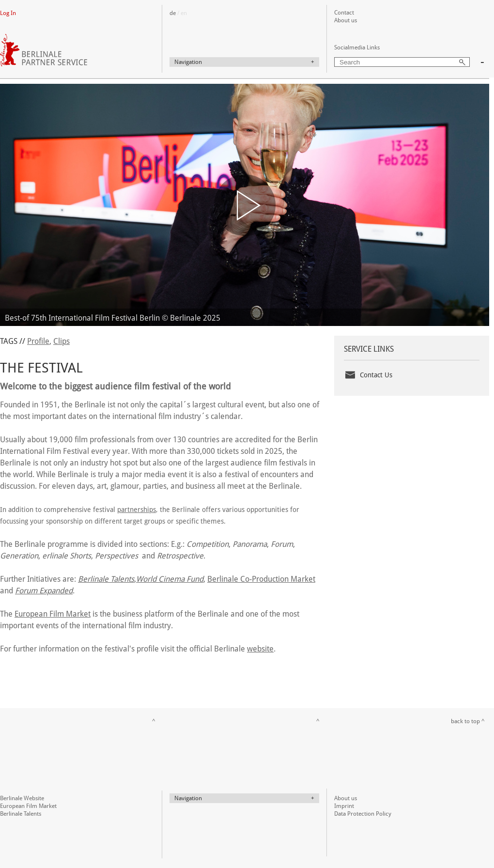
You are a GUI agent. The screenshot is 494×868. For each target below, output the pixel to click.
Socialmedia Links (357, 47)
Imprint (344, 806)
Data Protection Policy (363, 814)
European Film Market (53, 614)
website (260, 649)
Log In (8, 13)
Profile (38, 341)
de (173, 13)
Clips (62, 341)
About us (346, 20)
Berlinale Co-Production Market (261, 579)
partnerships (137, 510)
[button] (245, 205)
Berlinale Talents (21, 814)
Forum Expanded (44, 591)
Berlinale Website (22, 798)
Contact (344, 13)
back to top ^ (468, 721)
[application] (245, 205)
